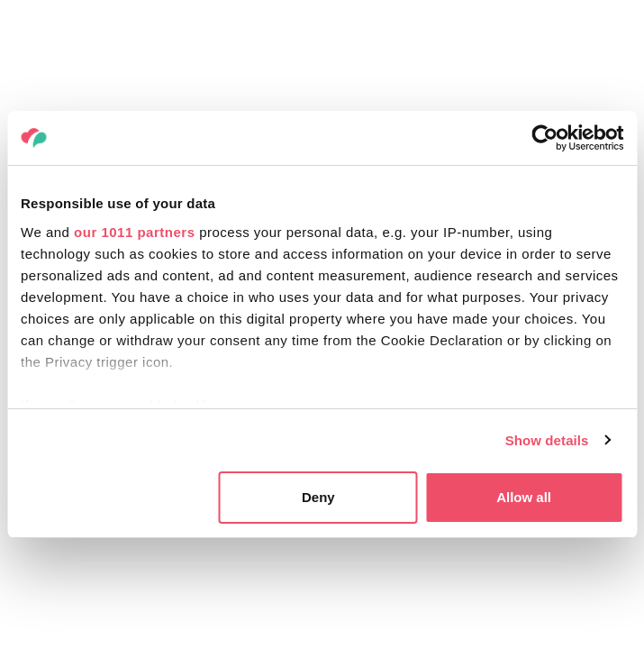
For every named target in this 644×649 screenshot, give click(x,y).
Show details (547, 440)
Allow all (524, 497)
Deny (318, 497)
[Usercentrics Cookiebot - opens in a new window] (544, 138)
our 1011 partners (134, 232)
